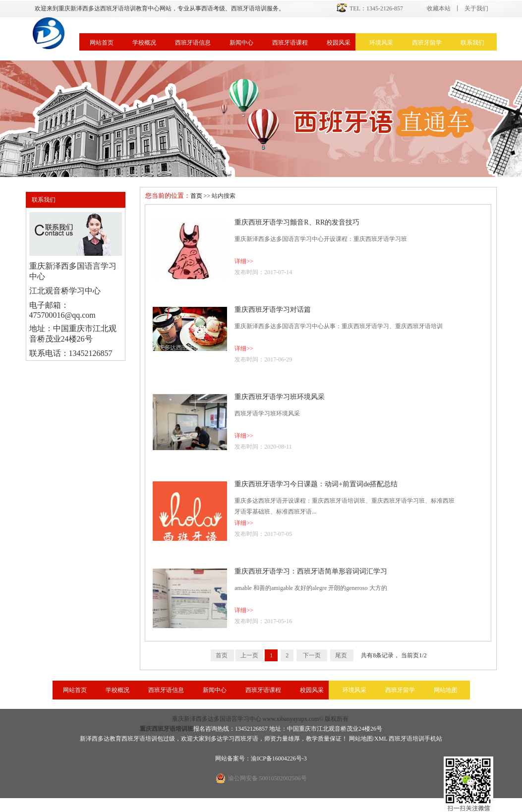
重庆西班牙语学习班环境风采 (280, 397)
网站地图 (446, 690)
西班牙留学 (427, 43)
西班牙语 (246, 739)
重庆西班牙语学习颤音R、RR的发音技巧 (297, 222)
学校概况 (144, 43)
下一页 (312, 655)
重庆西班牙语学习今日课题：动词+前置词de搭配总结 (316, 484)
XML (381, 739)
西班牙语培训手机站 (415, 739)
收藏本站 (439, 8)
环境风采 (381, 43)
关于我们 (476, 8)
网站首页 (102, 43)
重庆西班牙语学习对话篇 (273, 310)
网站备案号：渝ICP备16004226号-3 (261, 758)
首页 (196, 196)
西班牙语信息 (193, 43)
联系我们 (472, 43)
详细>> (244, 261)
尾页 (342, 655)
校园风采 (339, 43)
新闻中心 (241, 43)
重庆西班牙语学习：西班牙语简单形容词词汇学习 (311, 571)
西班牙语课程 (290, 43)
